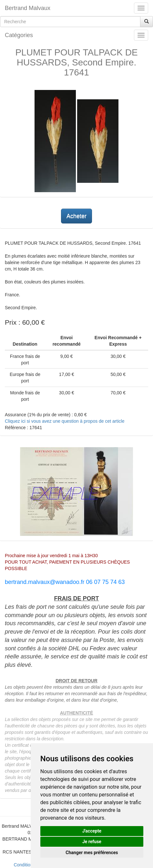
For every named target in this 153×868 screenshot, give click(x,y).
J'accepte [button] (92, 831)
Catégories (19, 35)
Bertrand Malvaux (28, 8)
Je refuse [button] (92, 842)
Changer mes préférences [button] (92, 853)
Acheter (76, 216)
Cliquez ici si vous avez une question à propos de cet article (65, 421)
